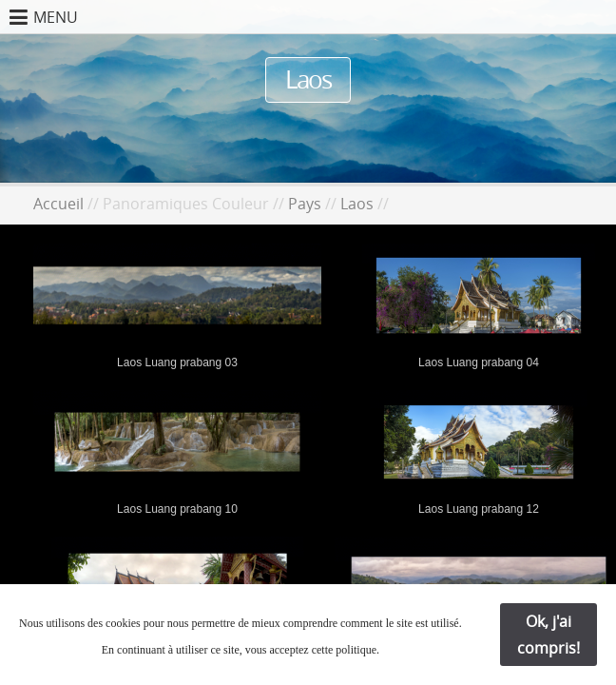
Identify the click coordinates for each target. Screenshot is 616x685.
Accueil (58, 204)
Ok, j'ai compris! (549, 635)
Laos (357, 204)
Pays (305, 204)
